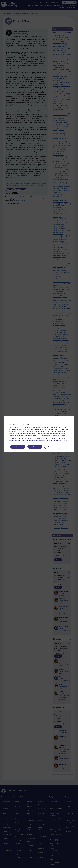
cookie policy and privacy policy (54, 436)
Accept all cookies (18, 447)
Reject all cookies (35, 447)
